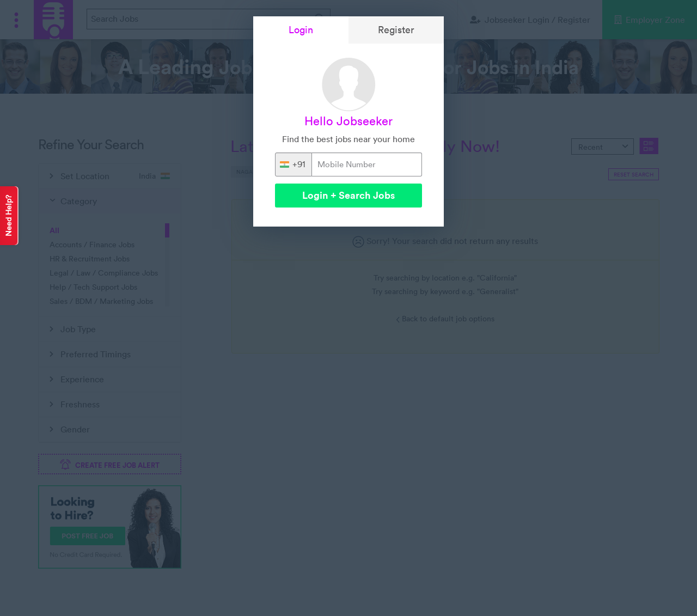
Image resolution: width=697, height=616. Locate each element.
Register (396, 30)
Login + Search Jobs (348, 195)
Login (301, 30)
